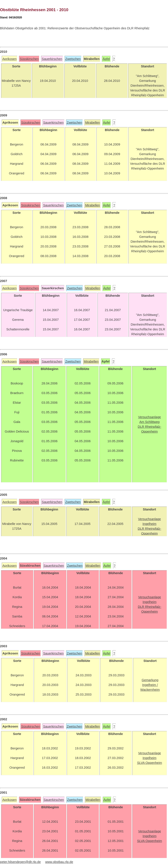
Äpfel (106, 59)
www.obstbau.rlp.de (59, 862)
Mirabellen (93, 123)
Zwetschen (73, 59)
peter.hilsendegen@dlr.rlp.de (20, 862)
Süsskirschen (29, 59)
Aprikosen (9, 59)
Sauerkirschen (52, 59)
